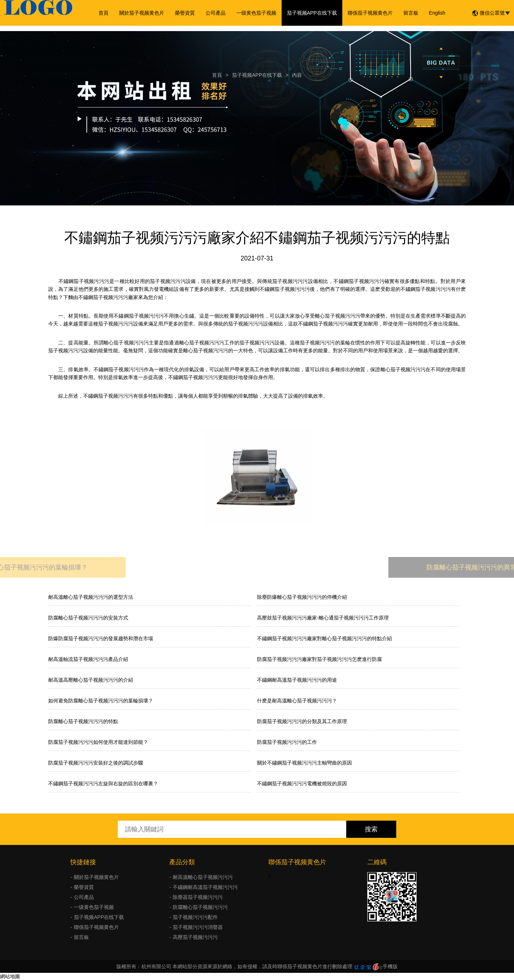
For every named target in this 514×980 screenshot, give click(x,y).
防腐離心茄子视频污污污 (200, 907)
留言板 (411, 13)
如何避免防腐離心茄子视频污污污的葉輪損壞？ (101, 701)
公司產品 (216, 13)
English (437, 13)
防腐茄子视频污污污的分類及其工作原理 (302, 721)
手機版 (390, 966)
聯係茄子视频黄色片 (370, 13)
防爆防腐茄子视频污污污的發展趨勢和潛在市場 (101, 638)
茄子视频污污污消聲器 (198, 927)
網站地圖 (10, 976)
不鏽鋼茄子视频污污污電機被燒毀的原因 (302, 783)
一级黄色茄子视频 (256, 13)
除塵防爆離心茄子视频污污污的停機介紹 (302, 597)
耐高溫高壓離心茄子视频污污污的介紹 (91, 680)
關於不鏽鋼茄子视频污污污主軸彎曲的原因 (304, 763)
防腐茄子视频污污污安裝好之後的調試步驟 (96, 763)
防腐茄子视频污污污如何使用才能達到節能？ (98, 742)
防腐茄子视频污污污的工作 (287, 742)
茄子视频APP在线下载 (312, 13)
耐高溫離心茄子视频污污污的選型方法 (91, 597)
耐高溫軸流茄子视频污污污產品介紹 (88, 659)
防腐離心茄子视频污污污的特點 (83, 721)
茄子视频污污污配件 (195, 917)
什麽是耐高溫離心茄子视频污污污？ (297, 701)
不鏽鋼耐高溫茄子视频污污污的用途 (297, 680)
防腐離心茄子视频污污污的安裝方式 (88, 618)
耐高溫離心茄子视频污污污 (203, 877)
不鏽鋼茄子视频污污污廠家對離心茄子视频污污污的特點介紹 (324, 638)
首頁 (104, 13)
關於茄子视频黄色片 (142, 13)
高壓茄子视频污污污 (195, 937)
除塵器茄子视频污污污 (198, 897)
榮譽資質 (185, 13)
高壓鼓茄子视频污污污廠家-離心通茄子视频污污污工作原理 (323, 618)
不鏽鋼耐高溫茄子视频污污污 (205, 887)
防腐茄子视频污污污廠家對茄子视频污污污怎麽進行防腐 (319, 659)
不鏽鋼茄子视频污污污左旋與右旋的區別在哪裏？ (103, 783)
